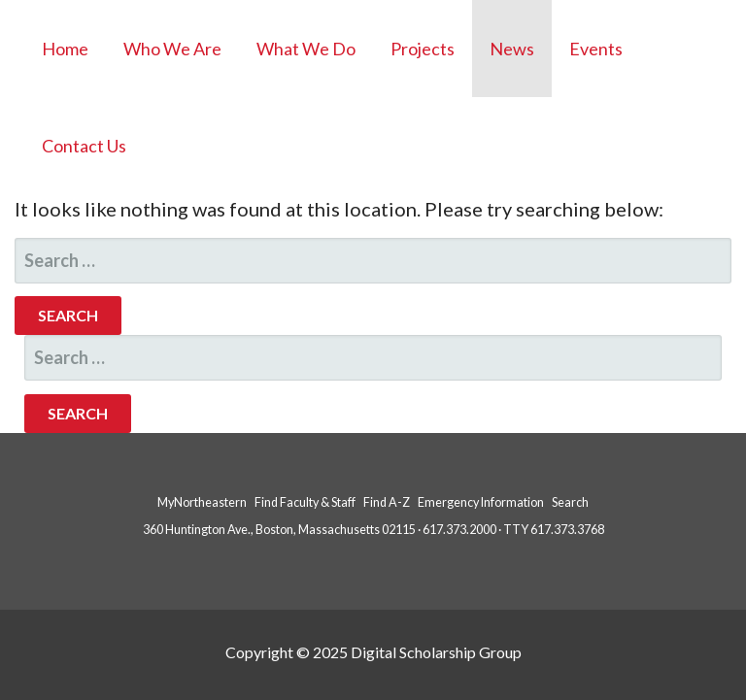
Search (570, 502)
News (512, 49)
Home (65, 49)
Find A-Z (387, 502)
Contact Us (84, 146)
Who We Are (172, 49)
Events (596, 49)
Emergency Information (481, 502)
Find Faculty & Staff (305, 502)
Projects (423, 49)
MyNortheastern (202, 502)
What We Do (306, 49)
